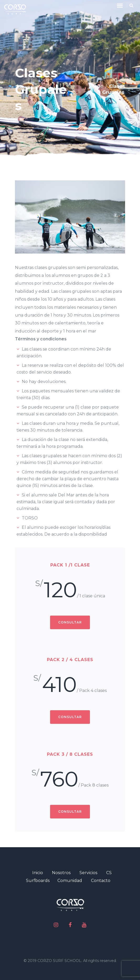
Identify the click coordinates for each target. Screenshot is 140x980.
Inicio (38, 873)
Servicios (88, 873)
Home (96, 86)
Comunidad (70, 881)
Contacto (101, 881)
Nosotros (61, 873)
